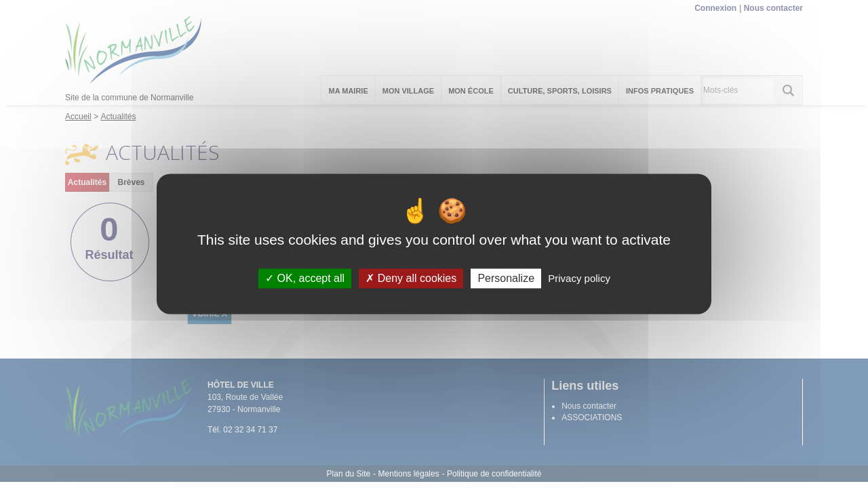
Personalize (506, 278)
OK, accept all (305, 278)
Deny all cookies (411, 278)
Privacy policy (579, 278)
